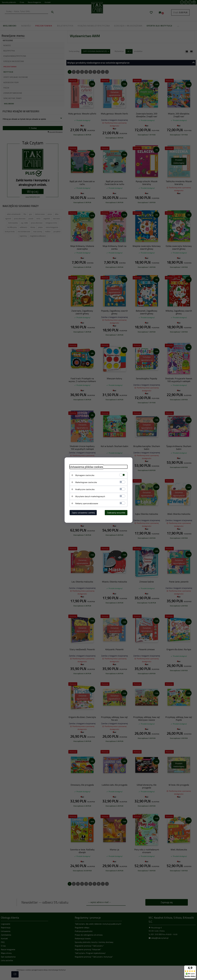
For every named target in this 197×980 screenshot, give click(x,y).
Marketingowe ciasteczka (86, 482)
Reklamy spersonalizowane (87, 503)
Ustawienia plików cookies (86, 467)
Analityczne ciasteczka (85, 489)
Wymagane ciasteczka (85, 475)
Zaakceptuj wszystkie (116, 512)
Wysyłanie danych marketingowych (90, 496)
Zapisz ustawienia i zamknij (83, 512)
